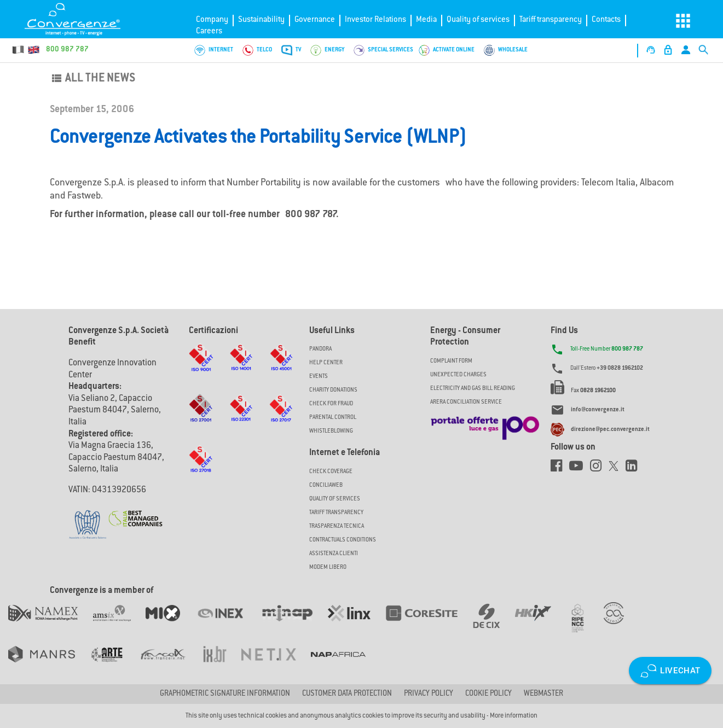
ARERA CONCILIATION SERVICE (466, 402)
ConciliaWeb (326, 485)
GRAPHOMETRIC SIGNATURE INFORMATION (225, 694)
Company (212, 20)
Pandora (320, 349)
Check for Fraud (331, 404)
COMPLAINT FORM (451, 361)
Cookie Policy (488, 694)
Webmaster (543, 694)
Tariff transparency (551, 20)
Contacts (606, 20)
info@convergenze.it (598, 410)
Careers (209, 31)
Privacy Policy (429, 694)
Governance (315, 20)
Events (319, 377)
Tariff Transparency (336, 513)
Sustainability (261, 20)
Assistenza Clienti (334, 554)
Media (426, 20)
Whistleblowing (331, 431)
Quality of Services (335, 499)
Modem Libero (328, 567)
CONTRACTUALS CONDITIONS (343, 540)
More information (514, 716)
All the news (92, 79)
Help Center (326, 363)
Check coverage (331, 472)
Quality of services (478, 20)
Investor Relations (375, 20)
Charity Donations (333, 390)
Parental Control (333, 418)
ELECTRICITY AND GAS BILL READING (473, 389)
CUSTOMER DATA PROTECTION (347, 694)
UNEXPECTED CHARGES (458, 375)
